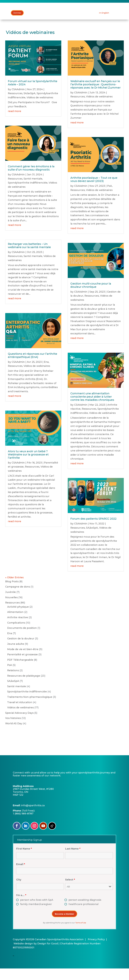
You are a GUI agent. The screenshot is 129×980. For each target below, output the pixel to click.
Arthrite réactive (18, 629)
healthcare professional (84, 916)
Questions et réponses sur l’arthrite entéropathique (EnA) (33, 367)
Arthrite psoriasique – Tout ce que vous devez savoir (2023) (94, 191)
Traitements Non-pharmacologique (30, 708)
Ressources (15, 105)
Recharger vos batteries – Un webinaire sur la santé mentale (29, 257)
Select (70, 891)
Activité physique (18, 618)
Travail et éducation (20, 714)
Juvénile (11, 604)
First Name (24, 860)
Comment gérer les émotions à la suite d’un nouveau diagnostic (31, 179)
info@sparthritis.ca (33, 817)
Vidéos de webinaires (40, 109)
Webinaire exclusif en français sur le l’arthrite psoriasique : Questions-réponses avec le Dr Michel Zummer (95, 96)
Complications (16, 634)
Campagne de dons (18, 598)
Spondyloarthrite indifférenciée (28, 194)
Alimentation (15, 624)
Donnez (17, 24)
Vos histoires (13, 730)
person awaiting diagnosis (85, 911)
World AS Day (14, 735)
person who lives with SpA (37, 911)
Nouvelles (11, 609)
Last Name (73, 860)
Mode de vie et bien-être (23, 661)
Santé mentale (33, 190)
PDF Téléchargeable (20, 671)
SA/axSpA (30, 105)
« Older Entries (14, 589)
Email (21, 876)
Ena (46, 373)
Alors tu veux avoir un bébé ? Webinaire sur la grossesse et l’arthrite (28, 466)
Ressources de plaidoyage (24, 687)
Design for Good (48, 955)
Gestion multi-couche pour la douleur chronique (91, 297)
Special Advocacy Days (19, 724)
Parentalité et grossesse (22, 666)
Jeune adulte (16, 655)
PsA (110, 197)
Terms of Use (81, 934)
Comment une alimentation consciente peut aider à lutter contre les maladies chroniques (92, 408)
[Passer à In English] (104, 24)
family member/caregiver (36, 916)
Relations (13, 682)
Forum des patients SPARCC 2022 (93, 530)
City (19, 891)
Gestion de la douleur (21, 650)
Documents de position (22, 639)
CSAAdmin (18, 101)
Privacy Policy (96, 951)
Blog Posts (12, 593)
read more (15, 123)
